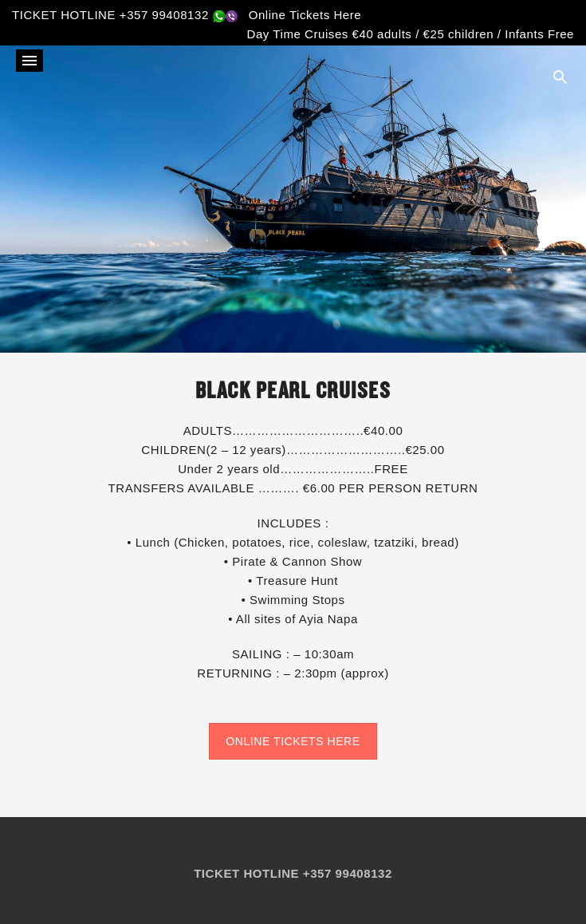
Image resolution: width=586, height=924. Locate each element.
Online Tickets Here (305, 15)
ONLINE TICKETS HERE (293, 741)
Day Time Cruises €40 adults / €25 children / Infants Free (411, 34)
